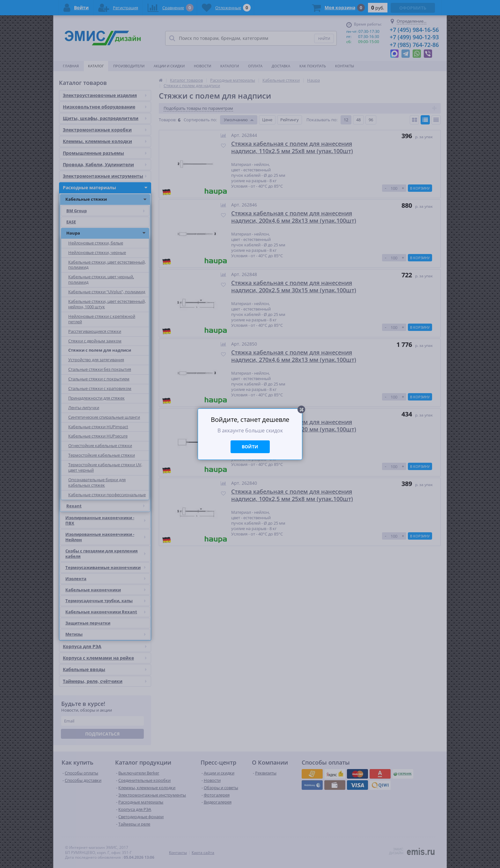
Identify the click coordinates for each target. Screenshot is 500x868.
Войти (250, 447)
